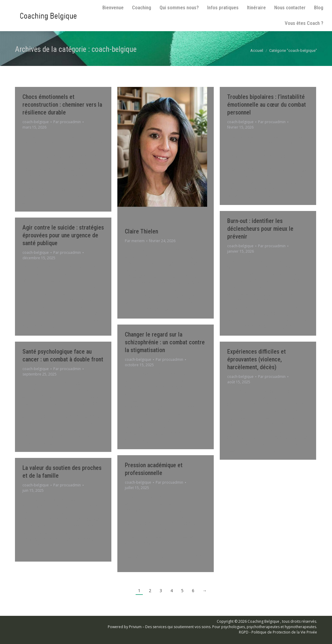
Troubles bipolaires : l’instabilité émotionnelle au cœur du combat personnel (267, 105)
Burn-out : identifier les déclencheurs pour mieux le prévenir (260, 229)
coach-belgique (36, 122)
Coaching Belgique (263, 621)
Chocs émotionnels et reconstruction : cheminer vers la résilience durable (62, 105)
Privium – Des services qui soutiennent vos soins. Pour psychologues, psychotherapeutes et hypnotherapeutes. (223, 627)
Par (67, 122)
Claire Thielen (141, 231)
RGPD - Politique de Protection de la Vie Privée (278, 632)
